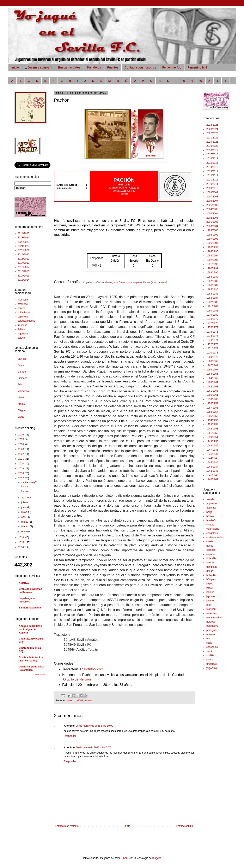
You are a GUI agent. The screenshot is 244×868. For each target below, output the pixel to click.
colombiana (24, 313)
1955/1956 (212, 416)
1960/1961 (212, 395)
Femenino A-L (172, 67)
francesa (22, 325)
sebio (209, 643)
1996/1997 (212, 243)
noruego (211, 622)
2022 (22, 454)
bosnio (210, 516)
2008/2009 (212, 192)
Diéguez (22, 410)
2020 (22, 464)
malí (209, 605)
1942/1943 (212, 471)
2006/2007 (212, 201)
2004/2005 (212, 209)
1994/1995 (212, 251)
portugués (212, 630)
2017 (22, 478)
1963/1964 (212, 382)
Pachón (25, 492)
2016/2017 (23, 267)
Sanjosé (22, 359)
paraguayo (212, 626)
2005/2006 (212, 205)
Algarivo (24, 583)
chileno (210, 525)
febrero (26, 527)
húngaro (211, 579)
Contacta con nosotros (140, 67)
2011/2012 (212, 180)
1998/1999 (212, 235)
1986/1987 (212, 285)
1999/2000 (212, 230)
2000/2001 (212, 226)
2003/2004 (212, 214)
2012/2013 (212, 176)
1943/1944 (212, 467)
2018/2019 (23, 259)
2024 (22, 444)
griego (210, 571)
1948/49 (79, 700)
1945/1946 (212, 463)
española (23, 317)
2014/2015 (23, 276)
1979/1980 (212, 315)
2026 (22, 435)
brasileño (211, 521)
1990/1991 (212, 268)
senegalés (212, 647)
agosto (25, 498)
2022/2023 (23, 242)
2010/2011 (212, 184)
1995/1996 (212, 247)
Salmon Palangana (30, 608)
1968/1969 (212, 361)
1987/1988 (212, 281)
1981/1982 (212, 306)
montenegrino (214, 618)
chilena (22, 308)
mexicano (212, 613)
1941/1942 (212, 475)
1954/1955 (212, 420)
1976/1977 (212, 327)
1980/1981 (212, 311)
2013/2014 (23, 280)
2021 (22, 459)
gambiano (212, 567)
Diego (21, 417)
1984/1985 (212, 294)
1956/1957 (212, 412)
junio (24, 507)
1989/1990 (212, 273)
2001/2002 (212, 222)
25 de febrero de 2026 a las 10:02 (94, 726)
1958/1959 (212, 403)
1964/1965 (212, 378)
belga (209, 512)
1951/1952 (212, 433)
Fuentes (113, 67)
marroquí (211, 609)
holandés (211, 575)
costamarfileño (214, 537)
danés (210, 546)
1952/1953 (212, 429)
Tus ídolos (94, 67)
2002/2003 (212, 218)
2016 (22, 537)
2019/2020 (23, 255)
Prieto (21, 385)
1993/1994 (212, 256)
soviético (211, 655)
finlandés (211, 558)
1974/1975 (212, 336)
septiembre (28, 482)
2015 (22, 542)
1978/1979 (212, 319)
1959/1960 (212, 399)
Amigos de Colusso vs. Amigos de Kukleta (30, 629)
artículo (102, 282)
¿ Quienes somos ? (39, 67)
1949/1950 (212, 441)
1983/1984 (212, 298)
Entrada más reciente (67, 826)
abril (24, 517)
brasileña (23, 304)
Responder (70, 736)
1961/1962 (212, 391)
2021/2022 (23, 246)
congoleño (212, 533)
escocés (211, 550)
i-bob (125, 858)
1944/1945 (212, 458)
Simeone (22, 378)
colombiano (213, 529)
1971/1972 (212, 349)
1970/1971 (212, 353)
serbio (210, 651)
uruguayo (212, 664)
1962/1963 (212, 387)
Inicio (15, 67)
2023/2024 (23, 238)
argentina (23, 300)
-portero (70, 700)
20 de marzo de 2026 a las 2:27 (93, 748)
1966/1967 (212, 370)
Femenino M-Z (198, 67)
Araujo (21, 404)
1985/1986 (212, 290)
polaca (21, 338)
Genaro (22, 372)
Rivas (21, 365)
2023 (22, 449)
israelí (210, 588)
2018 (22, 473)
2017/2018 (23, 263)
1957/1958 (212, 408)
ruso (209, 638)
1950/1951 (212, 437)
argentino (212, 504)
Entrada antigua (185, 826)
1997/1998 (212, 239)
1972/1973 (212, 344)
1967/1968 (212, 365)
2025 (22, 439)
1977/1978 (212, 323)
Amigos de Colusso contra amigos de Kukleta (129, 282)
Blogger (156, 858)
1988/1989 (212, 277)
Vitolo (21, 398)
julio (24, 503)
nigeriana (23, 334)
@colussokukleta (158, 282)
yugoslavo (212, 668)
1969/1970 (212, 357)
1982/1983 (212, 302)
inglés (210, 584)
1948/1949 (212, 446)
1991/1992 (212, 264)
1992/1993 (212, 260)
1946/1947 (212, 454)
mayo (25, 512)
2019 (22, 469)
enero (25, 531)
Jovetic (25, 487)
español (89, 700)
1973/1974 (212, 340)
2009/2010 (212, 188)
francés (210, 563)
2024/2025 (23, 233)
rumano (211, 634)
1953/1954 (212, 424)
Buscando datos (69, 67)
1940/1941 (212, 479)
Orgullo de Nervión (77, 679)
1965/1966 (212, 374)
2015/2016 (23, 271)
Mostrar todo (40, 674)
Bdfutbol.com (94, 669)
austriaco (211, 508)
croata (210, 541)
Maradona (23, 391)
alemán (210, 499)
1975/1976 (212, 332)
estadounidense (26, 321)
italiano (210, 592)
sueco (210, 660)
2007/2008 (212, 197)
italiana (22, 329)
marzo (25, 522)
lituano (210, 601)
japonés (211, 596)
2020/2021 (23, 250)
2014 (22, 547)
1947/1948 (212, 450)
